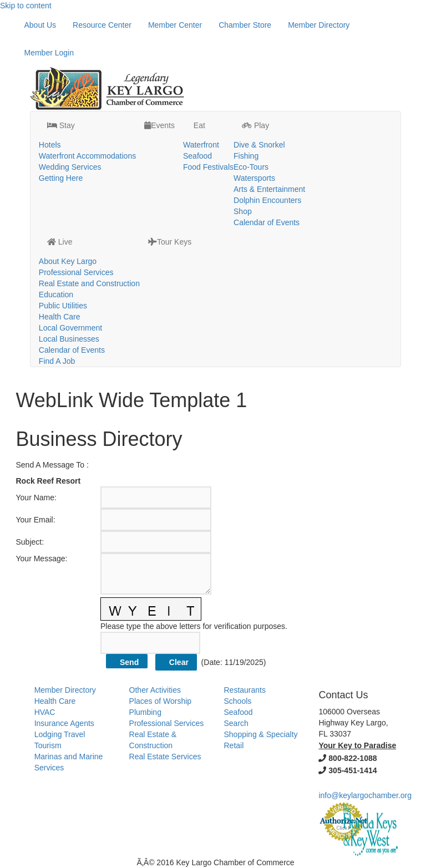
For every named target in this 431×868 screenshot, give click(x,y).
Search (236, 723)
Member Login (49, 53)
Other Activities (155, 690)
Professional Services (76, 272)
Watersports (254, 178)
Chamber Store (245, 25)
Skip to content (26, 6)
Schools (238, 701)
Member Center (175, 25)
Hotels (50, 145)
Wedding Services (70, 167)
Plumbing (145, 712)
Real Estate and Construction (89, 283)
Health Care (60, 317)
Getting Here (61, 178)
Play (255, 125)
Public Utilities (63, 306)
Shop (243, 211)
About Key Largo (68, 261)
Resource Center (102, 25)
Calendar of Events (267, 222)
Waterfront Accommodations (87, 156)
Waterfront (201, 145)
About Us (40, 25)
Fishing (246, 156)
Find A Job (57, 361)
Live (60, 242)
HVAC (45, 712)
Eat (198, 125)
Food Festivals (208, 167)
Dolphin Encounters (267, 200)
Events (159, 125)
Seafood (197, 156)
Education (56, 295)
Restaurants (245, 690)
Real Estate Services (165, 757)
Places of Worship (161, 701)
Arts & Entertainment (269, 189)
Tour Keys (170, 242)
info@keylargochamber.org (365, 795)
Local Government (70, 328)
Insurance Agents (64, 723)
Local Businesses (69, 339)
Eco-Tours (251, 167)
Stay (61, 125)
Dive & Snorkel (259, 145)
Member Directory (319, 25)
